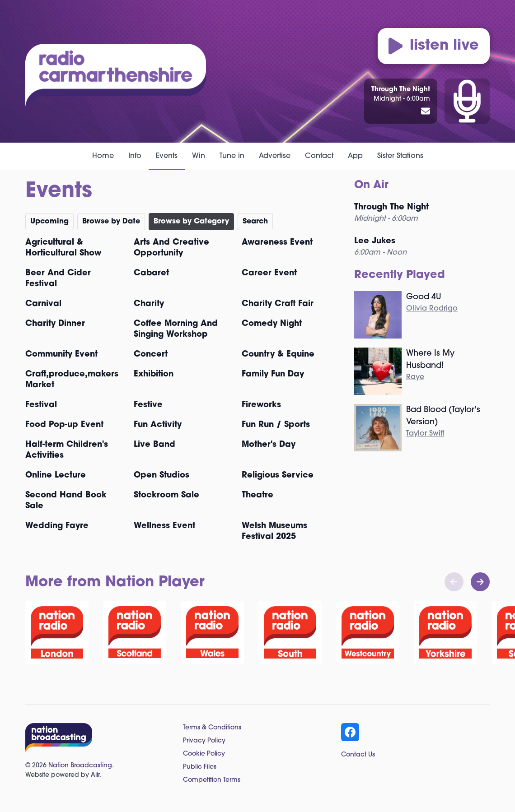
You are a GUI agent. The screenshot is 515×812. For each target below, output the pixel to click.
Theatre (257, 495)
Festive (148, 405)
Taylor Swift (425, 434)
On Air (371, 186)
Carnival (43, 304)
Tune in (232, 156)
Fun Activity (158, 425)
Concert (151, 355)
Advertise (275, 156)
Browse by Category (191, 222)
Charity (149, 304)
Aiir (95, 775)
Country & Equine (278, 355)
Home (103, 156)
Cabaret (151, 273)
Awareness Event (277, 243)
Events (167, 156)
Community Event (61, 355)
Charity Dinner (55, 324)
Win (199, 156)
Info (135, 156)
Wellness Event (164, 526)
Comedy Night (272, 324)
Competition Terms (212, 780)
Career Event (269, 273)
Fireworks (261, 405)
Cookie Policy (204, 754)
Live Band (154, 445)
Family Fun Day (273, 374)
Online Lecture (56, 476)
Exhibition (154, 374)
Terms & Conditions (212, 728)
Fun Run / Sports (276, 425)
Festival (41, 405)
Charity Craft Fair (278, 304)
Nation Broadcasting (80, 766)
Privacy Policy (204, 741)
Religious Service (278, 476)
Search (255, 222)
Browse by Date (111, 222)
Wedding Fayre (57, 526)
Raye (415, 377)
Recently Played (400, 275)
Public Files (200, 767)
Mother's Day (269, 445)
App (355, 156)
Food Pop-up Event (64, 425)
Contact (319, 156)
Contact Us (358, 755)
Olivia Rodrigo (432, 309)
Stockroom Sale (166, 495)
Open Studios (162, 476)
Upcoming (49, 222)
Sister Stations (400, 156)
